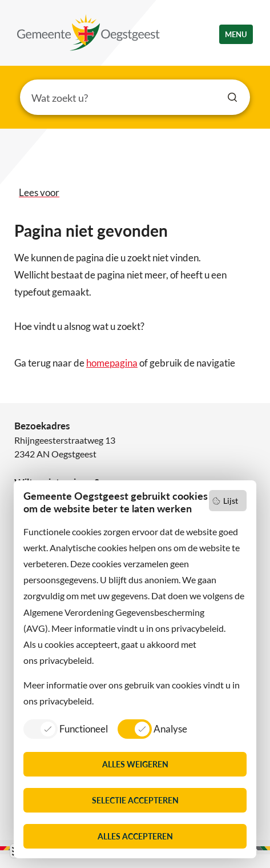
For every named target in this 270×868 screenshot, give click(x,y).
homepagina (112, 363)
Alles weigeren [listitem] (135, 764)
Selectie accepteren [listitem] (135, 800)
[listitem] (66, 728)
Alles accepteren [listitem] (135, 836)
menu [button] (236, 34)
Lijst (231, 501)
